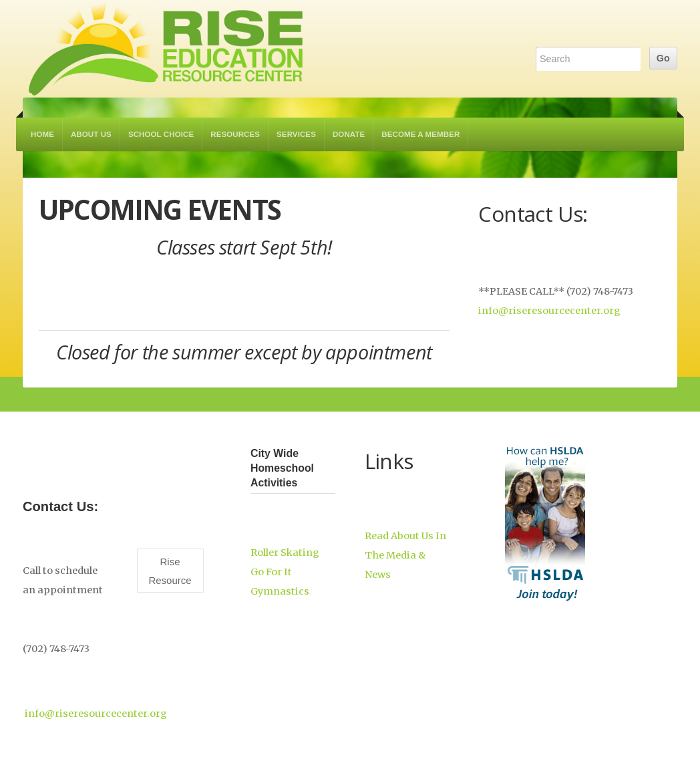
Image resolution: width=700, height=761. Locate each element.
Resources (235, 134)
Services (296, 134)
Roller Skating (285, 553)
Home (42, 134)
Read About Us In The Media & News (405, 555)
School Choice (161, 134)
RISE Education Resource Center (166, 49)
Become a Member (420, 134)
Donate (349, 134)
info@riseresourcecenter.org (549, 311)
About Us (91, 134)
